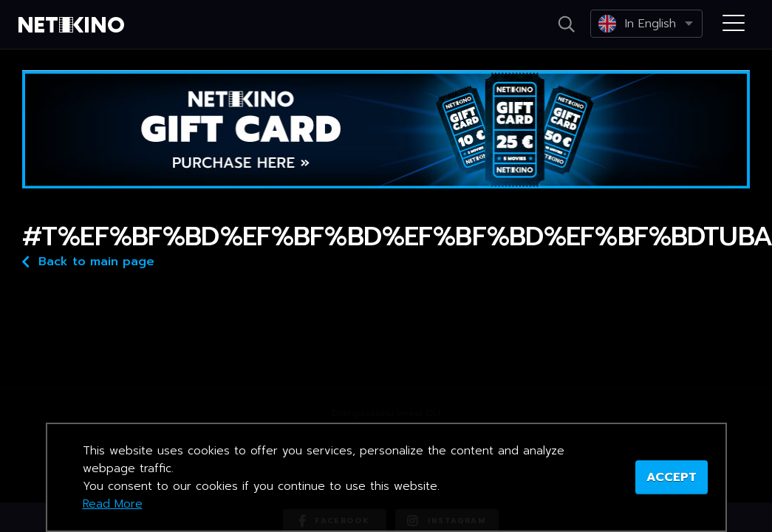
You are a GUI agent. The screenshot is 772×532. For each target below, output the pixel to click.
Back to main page (88, 260)
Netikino (74, 25)
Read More (113, 504)
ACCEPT (672, 477)
